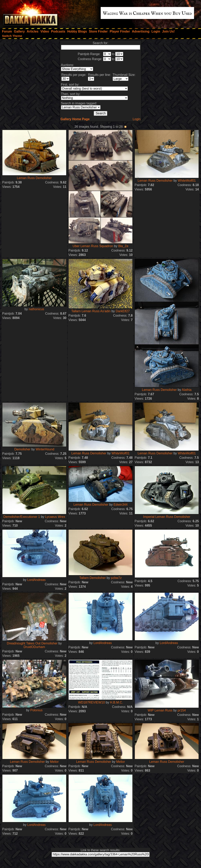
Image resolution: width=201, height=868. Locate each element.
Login (136, 119)
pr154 (182, 710)
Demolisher (22, 449)
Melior (54, 762)
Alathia (187, 390)
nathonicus (36, 309)
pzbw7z (116, 578)
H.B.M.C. (117, 702)
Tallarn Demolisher (93, 578)
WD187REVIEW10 (92, 702)
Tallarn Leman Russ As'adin (91, 311)
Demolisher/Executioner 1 (22, 517)
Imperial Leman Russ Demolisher (167, 517)
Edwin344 (120, 505)
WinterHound (45, 449)
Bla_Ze (123, 246)
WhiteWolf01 (187, 181)
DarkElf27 (123, 311)
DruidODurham (34, 647)
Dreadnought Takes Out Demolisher (32, 643)
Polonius (36, 710)
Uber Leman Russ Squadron (93, 246)
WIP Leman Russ (160, 710)
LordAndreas (36, 580)
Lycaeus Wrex (55, 517)
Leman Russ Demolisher (34, 178)
